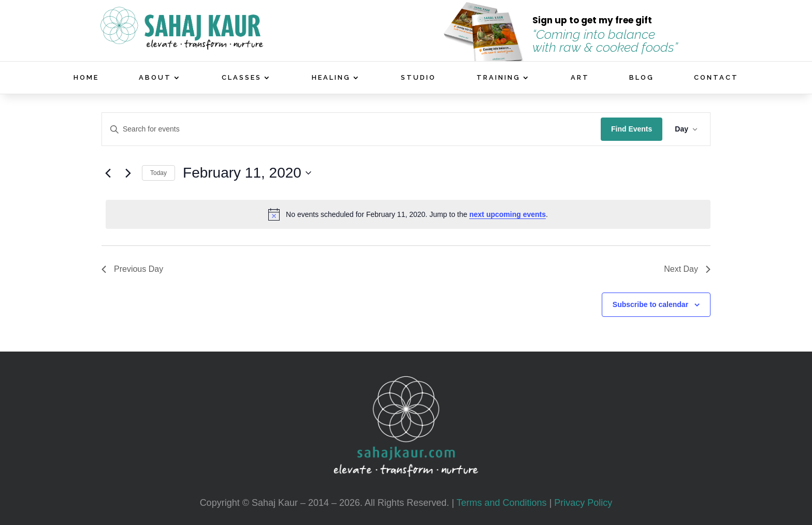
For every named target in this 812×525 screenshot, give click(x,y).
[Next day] (128, 173)
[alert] (408, 214)
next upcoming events (508, 214)
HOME (86, 78)
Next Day (687, 269)
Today (158, 173)
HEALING (331, 78)
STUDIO (418, 78)
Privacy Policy (583, 503)
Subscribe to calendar (650, 304)
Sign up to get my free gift (592, 20)
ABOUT (155, 78)
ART (580, 78)
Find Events (632, 129)
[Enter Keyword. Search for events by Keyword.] (351, 129)
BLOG (642, 78)
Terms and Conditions (502, 503)
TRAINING (498, 78)
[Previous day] (108, 173)
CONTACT (716, 78)
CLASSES (242, 78)
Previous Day (132, 269)
